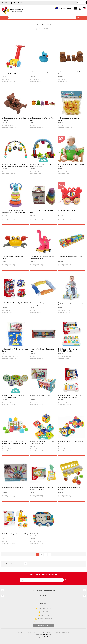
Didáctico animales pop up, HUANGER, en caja (68, 350)
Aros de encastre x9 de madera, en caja (42, 212)
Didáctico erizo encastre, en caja (13, 488)
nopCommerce (47, 635)
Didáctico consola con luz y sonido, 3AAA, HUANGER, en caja (70, 396)
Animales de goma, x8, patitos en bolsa (70, 119)
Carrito (84, 9)
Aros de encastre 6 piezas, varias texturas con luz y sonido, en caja (14, 212)
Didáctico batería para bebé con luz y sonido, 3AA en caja (15, 396)
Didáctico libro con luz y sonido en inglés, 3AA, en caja (42, 535)
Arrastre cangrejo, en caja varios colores (13, 258)
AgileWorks (47, 637)
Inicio (39, 29)
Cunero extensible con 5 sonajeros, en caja (43, 350)
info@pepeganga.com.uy (45, 619)
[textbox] (42, 18)
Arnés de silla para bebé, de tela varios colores (71, 165)
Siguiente (49, 554)
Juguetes (46, 29)
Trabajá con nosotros (44, 625)
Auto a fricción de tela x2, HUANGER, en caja (15, 304)
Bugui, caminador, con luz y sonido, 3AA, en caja (70, 304)
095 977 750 (80, 9)
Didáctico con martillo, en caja (41, 395)
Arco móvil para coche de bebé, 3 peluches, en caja (42, 165)
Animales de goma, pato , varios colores (41, 73)
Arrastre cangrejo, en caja (67, 211)
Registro (6, 3)
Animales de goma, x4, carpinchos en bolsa (71, 73)
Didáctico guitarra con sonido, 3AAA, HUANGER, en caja (43, 489)
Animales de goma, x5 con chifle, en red (43, 119)
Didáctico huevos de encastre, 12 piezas (70, 489)
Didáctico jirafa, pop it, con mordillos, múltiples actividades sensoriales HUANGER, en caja (15, 536)
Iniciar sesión (17, 3)
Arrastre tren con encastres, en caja (70, 257)
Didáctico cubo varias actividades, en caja (71, 443)
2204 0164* (45, 612)
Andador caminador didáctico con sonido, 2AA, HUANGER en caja (14, 73)
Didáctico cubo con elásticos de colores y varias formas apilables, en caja (15, 444)
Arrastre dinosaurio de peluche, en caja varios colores (42, 258)
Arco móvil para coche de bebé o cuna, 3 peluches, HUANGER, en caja (15, 165)
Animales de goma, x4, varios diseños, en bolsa (15, 119)
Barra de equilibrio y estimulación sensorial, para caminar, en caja (42, 304)
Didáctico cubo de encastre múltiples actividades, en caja (43, 443)
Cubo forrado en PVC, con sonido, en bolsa (15, 350)
